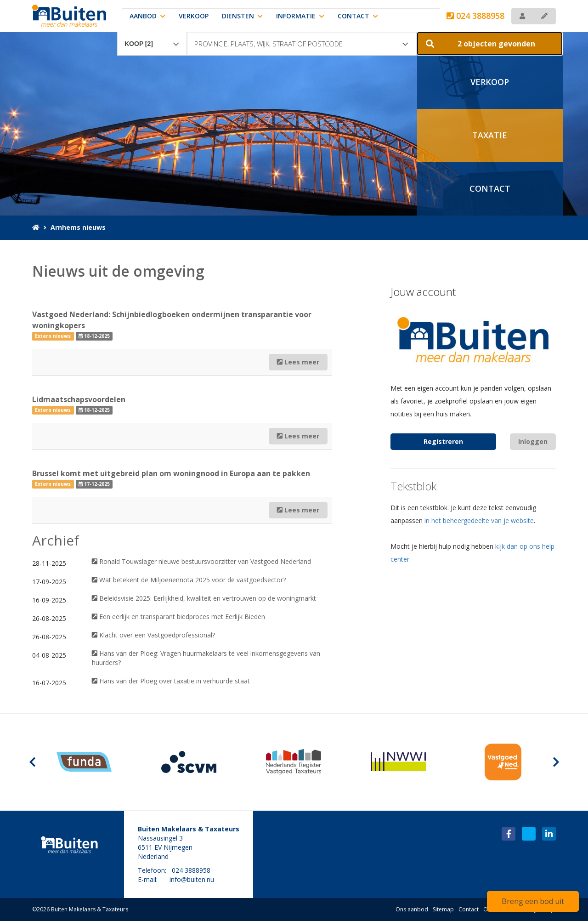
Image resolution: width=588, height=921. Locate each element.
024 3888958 (475, 16)
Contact (358, 16)
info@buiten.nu (192, 879)
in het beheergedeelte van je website (479, 520)
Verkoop (194, 16)
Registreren (443, 441)
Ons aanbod (412, 909)
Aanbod (147, 16)
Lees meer (298, 362)
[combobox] (152, 40)
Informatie (300, 16)
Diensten (242, 16)
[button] (490, 44)
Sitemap (443, 909)
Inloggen (533, 441)
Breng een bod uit (533, 901)
